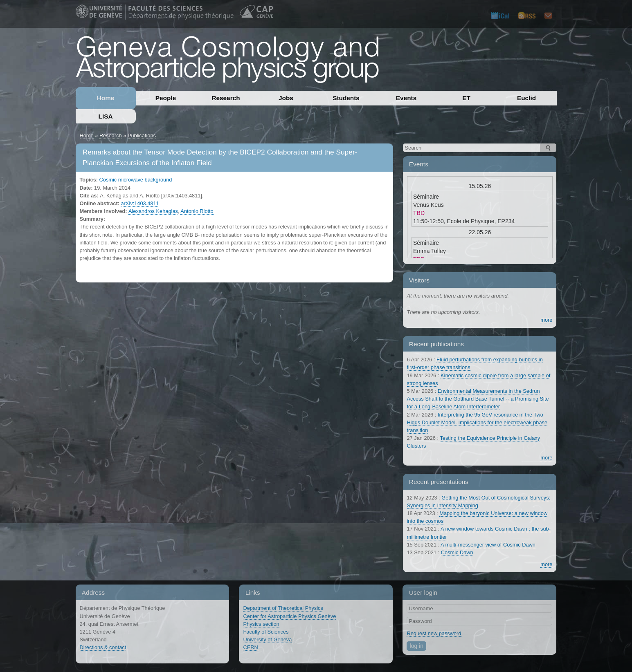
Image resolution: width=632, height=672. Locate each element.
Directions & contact (103, 647)
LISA (106, 116)
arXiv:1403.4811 (140, 203)
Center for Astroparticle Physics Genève (289, 616)
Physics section (261, 624)
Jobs (286, 98)
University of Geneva (267, 640)
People (166, 98)
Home (106, 98)
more (546, 320)
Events (406, 98)
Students (346, 98)
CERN (250, 647)
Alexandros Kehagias (153, 211)
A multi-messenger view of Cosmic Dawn (488, 545)
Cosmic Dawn (457, 552)
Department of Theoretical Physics (283, 608)
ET (466, 98)
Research (226, 98)
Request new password (434, 633)
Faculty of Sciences (266, 632)
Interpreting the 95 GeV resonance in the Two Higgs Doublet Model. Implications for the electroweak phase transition (477, 422)
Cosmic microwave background (136, 180)
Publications (142, 136)
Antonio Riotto (197, 211)
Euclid (526, 98)
